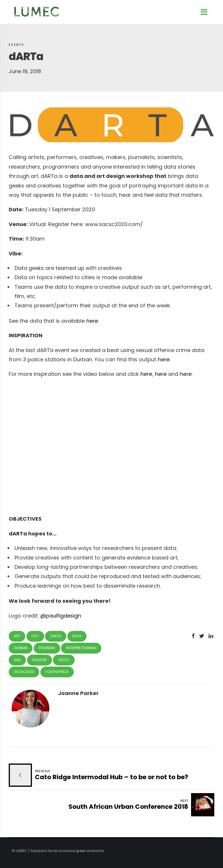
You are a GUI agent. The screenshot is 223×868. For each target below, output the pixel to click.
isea (17, 660)
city (35, 636)
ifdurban (47, 648)
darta (56, 636)
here (92, 321)
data (77, 636)
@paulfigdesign (61, 616)
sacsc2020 (24, 672)
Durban (21, 648)
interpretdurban (81, 648)
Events (17, 45)
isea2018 (39, 660)
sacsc (64, 660)
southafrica (57, 672)
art (17, 636)
